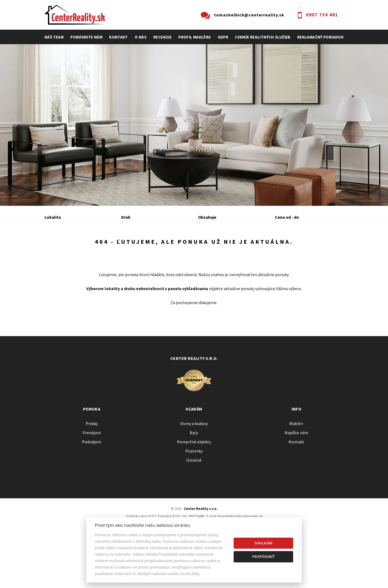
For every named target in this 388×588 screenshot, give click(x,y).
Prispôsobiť (264, 556)
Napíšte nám (296, 475)
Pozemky (194, 493)
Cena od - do (287, 217)
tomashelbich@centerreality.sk (249, 15)
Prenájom (95, 246)
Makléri (296, 466)
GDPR (223, 37)
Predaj (61, 246)
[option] (194, 125)
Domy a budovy (194, 466)
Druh (126, 217)
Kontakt (119, 37)
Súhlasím (264, 543)
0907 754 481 (322, 15)
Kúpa (126, 246)
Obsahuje (207, 217)
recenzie (162, 37)
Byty (194, 475)
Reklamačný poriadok (320, 37)
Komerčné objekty (194, 484)
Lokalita (53, 217)
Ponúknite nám (86, 37)
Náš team (54, 37)
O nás (141, 37)
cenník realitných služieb (263, 37)
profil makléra (195, 37)
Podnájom (157, 246)
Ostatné (194, 503)
